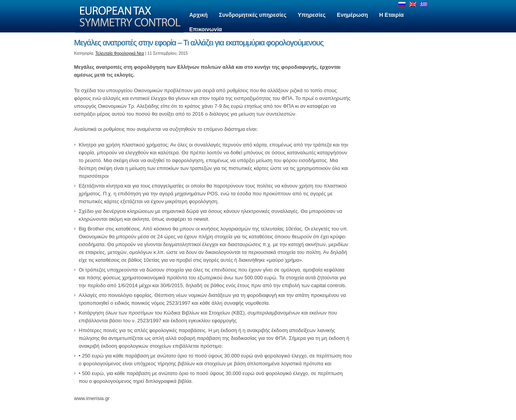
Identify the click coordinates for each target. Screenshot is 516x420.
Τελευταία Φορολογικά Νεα (120, 53)
